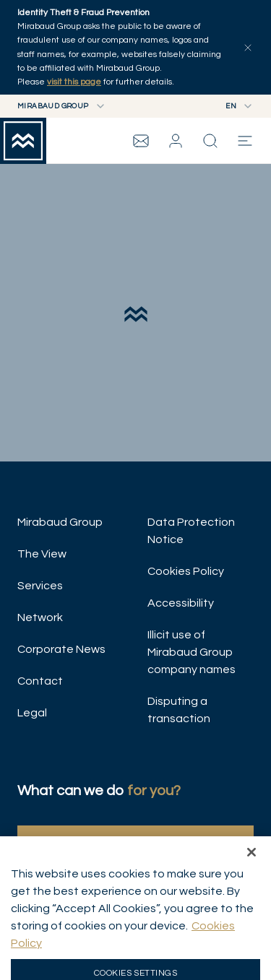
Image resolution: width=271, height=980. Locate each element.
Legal (32, 713)
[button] (176, 141)
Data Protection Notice (191, 531)
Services (40, 586)
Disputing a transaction (179, 710)
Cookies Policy (186, 571)
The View (42, 554)
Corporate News (61, 649)
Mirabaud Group (60, 522)
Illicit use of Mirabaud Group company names (192, 652)
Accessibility (181, 603)
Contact (40, 681)
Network (40, 617)
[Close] (251, 870)
